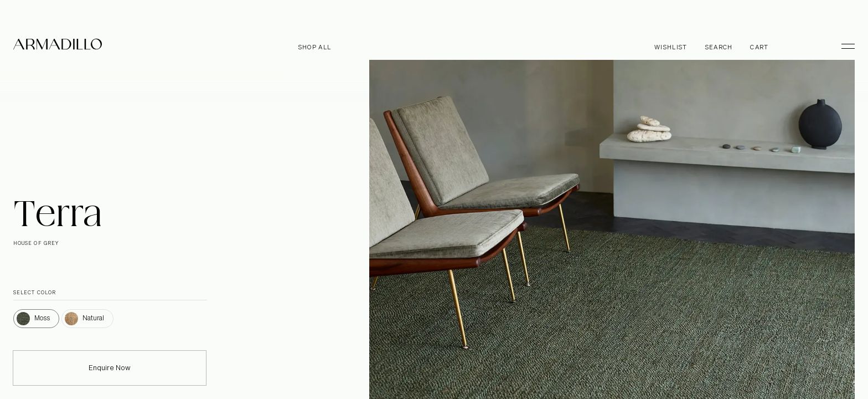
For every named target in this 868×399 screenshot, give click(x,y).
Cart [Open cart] (759, 47)
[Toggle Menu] (843, 46)
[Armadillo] (58, 46)
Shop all (315, 47)
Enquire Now (110, 375)
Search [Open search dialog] (719, 47)
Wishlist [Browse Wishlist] (671, 47)
